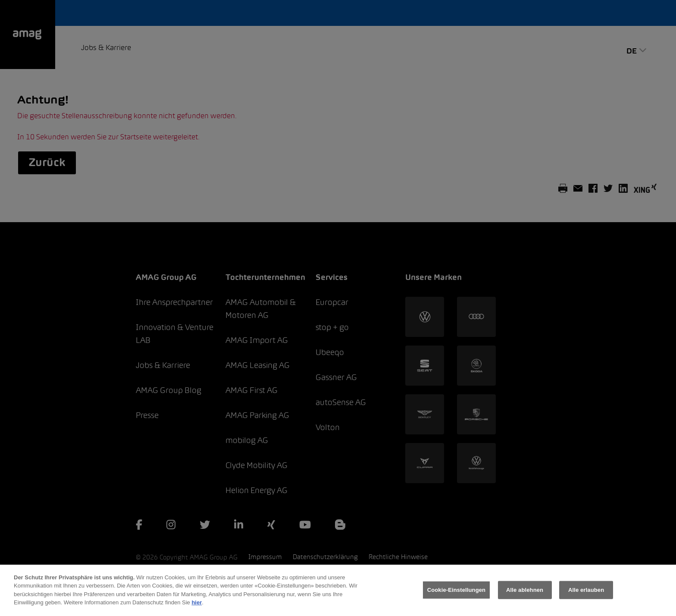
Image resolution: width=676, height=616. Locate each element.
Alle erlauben (586, 600)
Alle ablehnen (525, 600)
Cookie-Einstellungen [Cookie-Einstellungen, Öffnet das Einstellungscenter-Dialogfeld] (457, 600)
